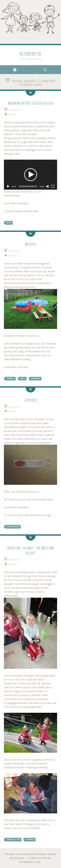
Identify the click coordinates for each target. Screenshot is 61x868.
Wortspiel (30, 244)
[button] (31, 175)
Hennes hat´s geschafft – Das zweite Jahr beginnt (31, 550)
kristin (12, 564)
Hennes (30, 839)
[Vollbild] (53, 186)
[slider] (28, 186)
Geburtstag (14, 839)
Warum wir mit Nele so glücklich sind (30, 103)
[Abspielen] (8, 186)
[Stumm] (48, 186)
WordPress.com (30, 862)
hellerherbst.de (30, 54)
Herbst (11, 378)
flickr (37, 828)
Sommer (36, 378)
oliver (12, 114)
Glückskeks (30, 400)
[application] (30, 175)
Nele (9, 223)
